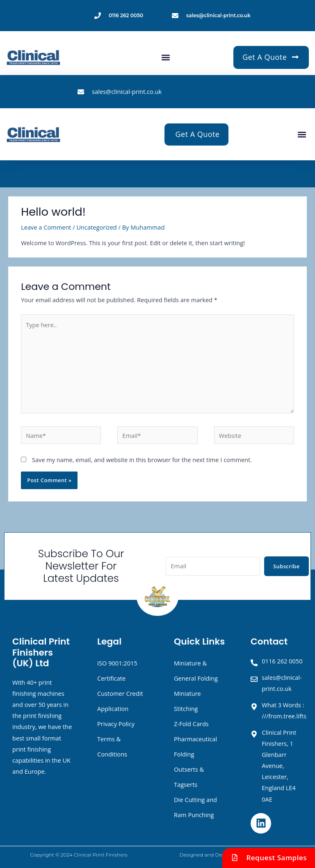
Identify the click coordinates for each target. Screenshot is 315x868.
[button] (165, 57)
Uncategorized (96, 227)
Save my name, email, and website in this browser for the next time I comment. (142, 460)
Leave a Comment (46, 227)
